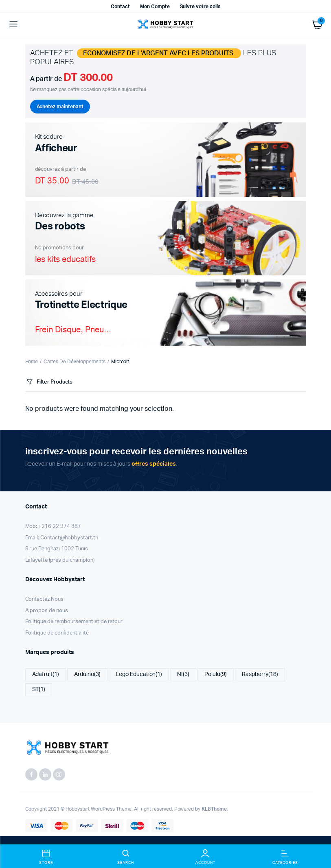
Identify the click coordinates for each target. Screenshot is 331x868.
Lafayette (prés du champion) (60, 560)
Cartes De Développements (74, 362)
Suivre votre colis (200, 7)
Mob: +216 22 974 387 (53, 527)
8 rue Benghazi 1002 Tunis (57, 549)
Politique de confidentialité (57, 633)
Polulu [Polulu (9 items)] (216, 675)
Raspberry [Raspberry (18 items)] (260, 675)
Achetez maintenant (60, 107)
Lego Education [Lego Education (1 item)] (139, 675)
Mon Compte (155, 7)
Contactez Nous (45, 599)
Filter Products (49, 382)
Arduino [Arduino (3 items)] (87, 675)
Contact (120, 7)
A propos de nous (47, 611)
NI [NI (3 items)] (183, 675)
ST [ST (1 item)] (39, 690)
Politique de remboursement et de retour (74, 622)
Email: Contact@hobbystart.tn (62, 538)
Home (32, 362)
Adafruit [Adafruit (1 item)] (46, 675)
